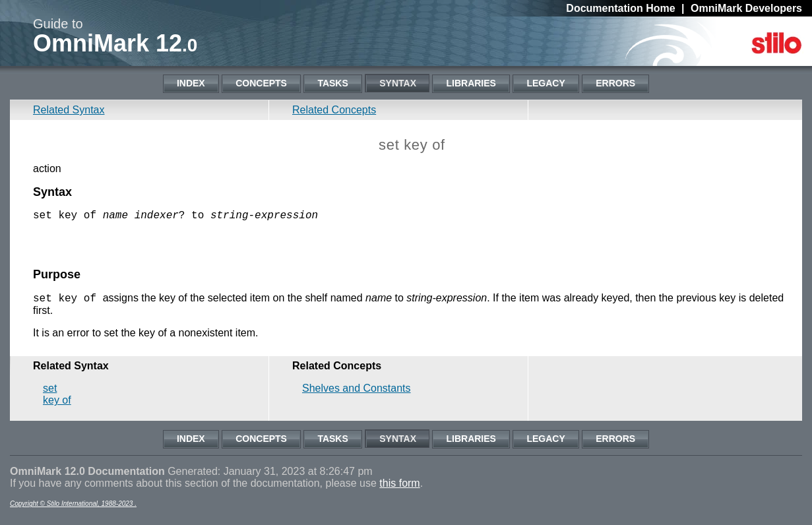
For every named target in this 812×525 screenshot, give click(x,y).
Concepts (261, 83)
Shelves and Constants (357, 395)
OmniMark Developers (746, 8)
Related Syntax (69, 110)
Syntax (398, 83)
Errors (615, 83)
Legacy (546, 83)
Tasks (332, 83)
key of (57, 407)
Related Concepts (334, 110)
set (50, 395)
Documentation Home (620, 8)
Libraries (471, 83)
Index (191, 83)
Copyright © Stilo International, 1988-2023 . (73, 511)
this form (399, 490)
